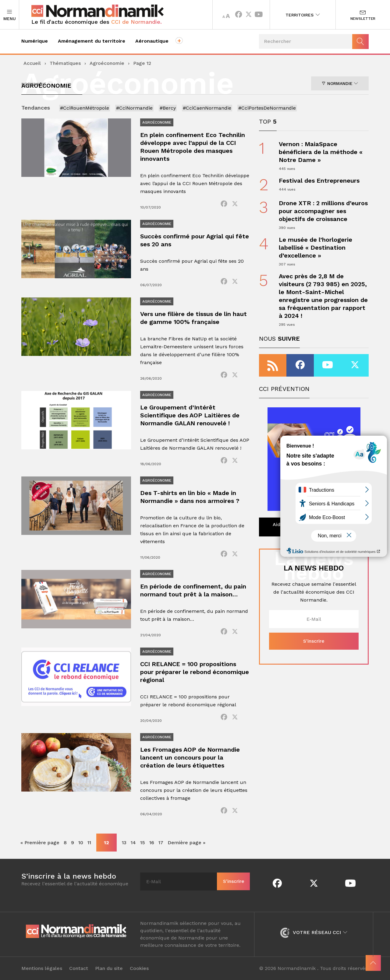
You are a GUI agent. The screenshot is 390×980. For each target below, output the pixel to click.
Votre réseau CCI (314, 932)
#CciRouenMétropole (85, 108)
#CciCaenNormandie (207, 108)
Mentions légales (42, 968)
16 (152, 843)
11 (89, 843)
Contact (79, 968)
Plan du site (109, 968)
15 (143, 843)
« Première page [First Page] (40, 843)
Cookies (139, 968)
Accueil (32, 63)
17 (161, 843)
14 (133, 843)
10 (81, 843)
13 (124, 843)
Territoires (303, 15)
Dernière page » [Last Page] (186, 843)
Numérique (35, 41)
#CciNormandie (134, 108)
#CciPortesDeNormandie (267, 108)
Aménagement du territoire (92, 41)
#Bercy (168, 108)
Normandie (340, 83)
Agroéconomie (107, 63)
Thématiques (65, 63)
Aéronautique (152, 41)
